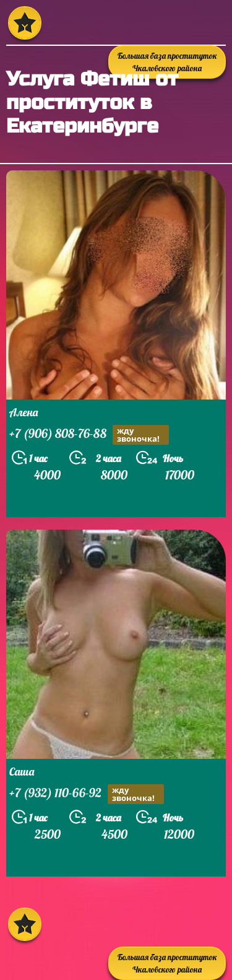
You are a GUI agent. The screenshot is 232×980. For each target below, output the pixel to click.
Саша (22, 772)
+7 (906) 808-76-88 (89, 435)
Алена (24, 412)
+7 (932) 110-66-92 (87, 794)
